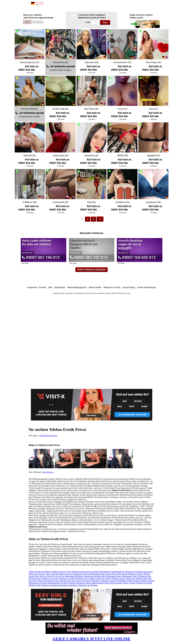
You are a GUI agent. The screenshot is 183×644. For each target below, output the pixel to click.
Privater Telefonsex (77, 583)
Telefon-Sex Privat (136, 574)
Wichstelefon (122, 581)
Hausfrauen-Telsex (130, 576)
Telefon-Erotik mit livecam (83, 572)
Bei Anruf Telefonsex (91, 581)
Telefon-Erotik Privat (49, 436)
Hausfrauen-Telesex (113, 576)
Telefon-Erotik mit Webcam (40, 572)
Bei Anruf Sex (61, 581)
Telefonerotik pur (118, 572)
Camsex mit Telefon (103, 578)
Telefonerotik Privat (96, 574)
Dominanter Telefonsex (68, 585)
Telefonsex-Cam (144, 576)
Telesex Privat (111, 574)
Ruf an (41, 581)
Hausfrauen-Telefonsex (74, 576)
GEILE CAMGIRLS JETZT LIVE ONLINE (91, 639)
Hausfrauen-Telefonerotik (94, 576)
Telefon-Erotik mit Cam (61, 572)
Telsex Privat (122, 574)
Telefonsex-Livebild (67, 578)
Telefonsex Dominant (50, 585)
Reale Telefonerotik (102, 572)
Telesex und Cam (66, 574)
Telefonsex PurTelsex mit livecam (139, 572)
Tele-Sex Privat (46, 576)
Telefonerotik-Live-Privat (58, 583)
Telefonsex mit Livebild (85, 578)
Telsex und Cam (52, 574)
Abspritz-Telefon (147, 581)
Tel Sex (35, 581)
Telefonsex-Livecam (50, 578)
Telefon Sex (130, 578)
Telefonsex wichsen (109, 581)
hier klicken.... (49, 472)
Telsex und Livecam (37, 574)
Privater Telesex (122, 583)
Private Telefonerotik (94, 583)
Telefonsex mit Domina (88, 585)
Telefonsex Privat (81, 574)
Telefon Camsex (119, 578)
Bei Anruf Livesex (75, 581)
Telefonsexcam (35, 578)
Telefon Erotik (142, 578)
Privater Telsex (109, 583)
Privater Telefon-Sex (137, 583)
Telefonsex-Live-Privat (38, 583)
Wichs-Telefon (134, 581)
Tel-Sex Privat (58, 576)
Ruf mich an (50, 581)
